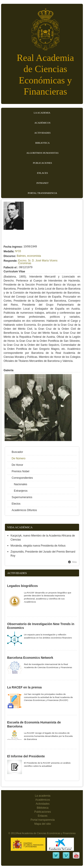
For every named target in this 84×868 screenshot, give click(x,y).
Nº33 (18, 251)
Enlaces (42, 173)
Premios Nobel (20, 471)
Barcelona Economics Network (30, 658)
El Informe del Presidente (26, 756)
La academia (43, 796)
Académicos (42, 123)
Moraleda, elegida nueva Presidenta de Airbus (38, 546)
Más (74, 562)
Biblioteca (42, 143)
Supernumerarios (22, 497)
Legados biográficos (23, 586)
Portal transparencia (42, 193)
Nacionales (20, 484)
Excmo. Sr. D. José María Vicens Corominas (38, 262)
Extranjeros (21, 491)
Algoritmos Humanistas (42, 153)
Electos (16, 504)
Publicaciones (42, 163)
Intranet (43, 183)
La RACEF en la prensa (24, 687)
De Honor (17, 465)
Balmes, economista (29, 256)
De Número (18, 458)
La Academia (42, 113)
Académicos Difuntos (24, 510)
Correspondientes (22, 478)
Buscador (17, 452)
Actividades (42, 133)
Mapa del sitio (43, 824)
